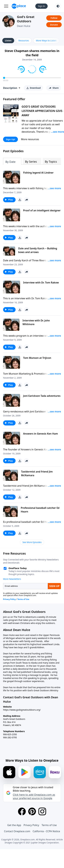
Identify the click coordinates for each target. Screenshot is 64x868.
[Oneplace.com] (19, 6)
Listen (8, 41)
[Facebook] (22, 811)
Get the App (14, 825)
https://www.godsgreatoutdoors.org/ (22, 710)
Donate (54, 25)
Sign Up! (10, 139)
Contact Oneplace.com (17, 831)
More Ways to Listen (46, 41)
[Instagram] (42, 811)
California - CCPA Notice (46, 831)
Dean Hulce (24, 26)
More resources (30, 139)
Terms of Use (49, 825)
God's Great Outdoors (26, 19)
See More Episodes (32, 542)
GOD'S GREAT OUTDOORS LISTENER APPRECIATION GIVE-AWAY (42, 111)
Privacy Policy (31, 825)
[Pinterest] (32, 811)
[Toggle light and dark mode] (58, 6)
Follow (54, 18)
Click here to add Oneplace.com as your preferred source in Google (34, 796)
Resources (24, 41)
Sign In (41, 6)
